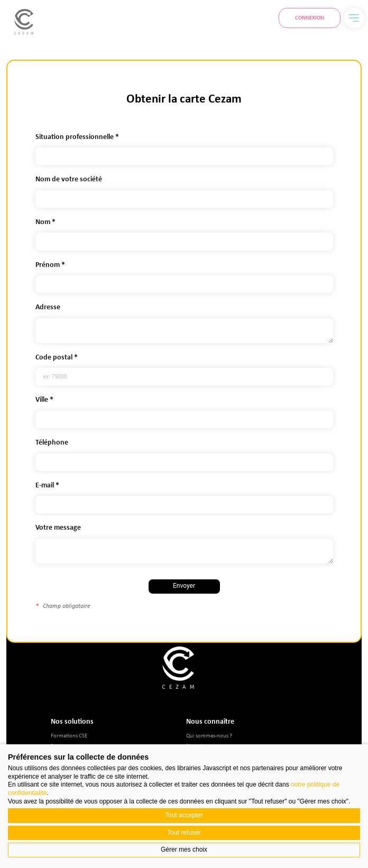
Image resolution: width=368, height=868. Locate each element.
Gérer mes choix (184, 849)
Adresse (48, 307)
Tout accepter (184, 815)
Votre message (58, 527)
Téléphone (52, 442)
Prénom (48, 265)
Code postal (54, 357)
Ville (42, 399)
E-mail (45, 485)
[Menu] (354, 18)
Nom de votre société (69, 179)
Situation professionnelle (75, 137)
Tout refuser (184, 833)
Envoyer (184, 586)
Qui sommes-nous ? (209, 735)
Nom (43, 222)
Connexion (310, 17)
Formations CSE (69, 735)
